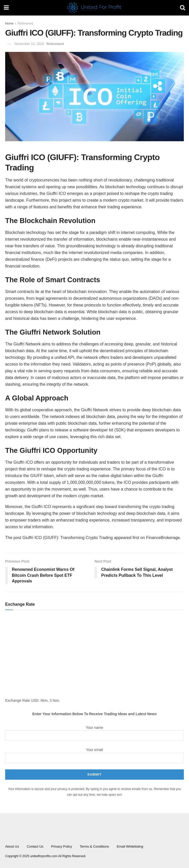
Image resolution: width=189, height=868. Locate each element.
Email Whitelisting (130, 846)
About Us (12, 846)
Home (9, 23)
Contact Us (35, 846)
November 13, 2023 (29, 44)
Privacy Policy (62, 846)
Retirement (25, 23)
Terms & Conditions (94, 846)
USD (35, 700)
